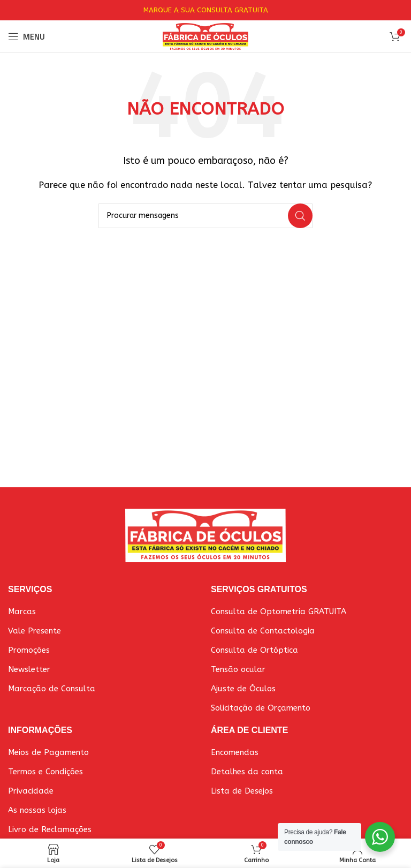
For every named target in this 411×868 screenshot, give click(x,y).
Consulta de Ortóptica (254, 650)
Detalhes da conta (247, 772)
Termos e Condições (45, 772)
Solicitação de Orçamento (261, 708)
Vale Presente (35, 631)
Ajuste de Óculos (243, 689)
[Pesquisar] (205, 216)
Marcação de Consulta (52, 689)
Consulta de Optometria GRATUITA (279, 612)
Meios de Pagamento (48, 752)
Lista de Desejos (242, 791)
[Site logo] (205, 36)
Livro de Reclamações (50, 829)
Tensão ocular (238, 669)
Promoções (29, 650)
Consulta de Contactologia (263, 631)
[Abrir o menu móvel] (26, 36)
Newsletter (29, 669)
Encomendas (235, 752)
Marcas (22, 612)
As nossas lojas (37, 810)
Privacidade (31, 791)
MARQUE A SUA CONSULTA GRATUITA (206, 10)
